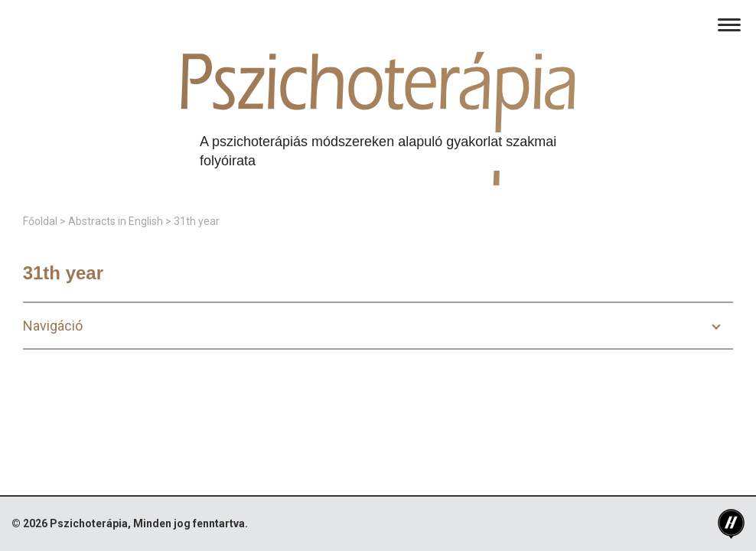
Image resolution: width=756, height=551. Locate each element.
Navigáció (53, 326)
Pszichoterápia (89, 523)
